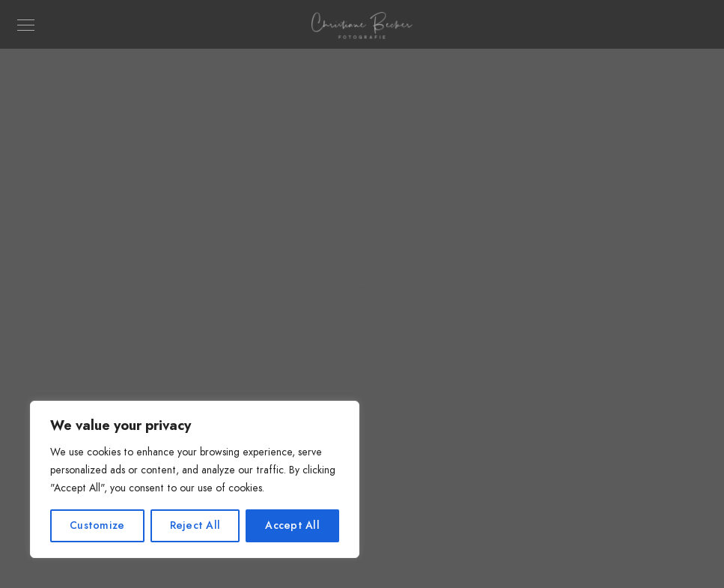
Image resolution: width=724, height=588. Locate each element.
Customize (97, 525)
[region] (195, 479)
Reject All (195, 525)
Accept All (292, 525)
